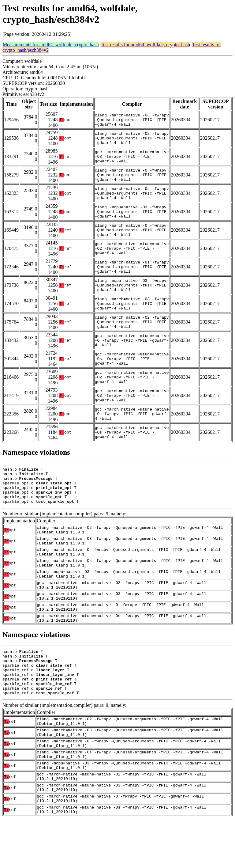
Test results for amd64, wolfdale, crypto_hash (145, 45)
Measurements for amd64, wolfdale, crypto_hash (51, 45)
